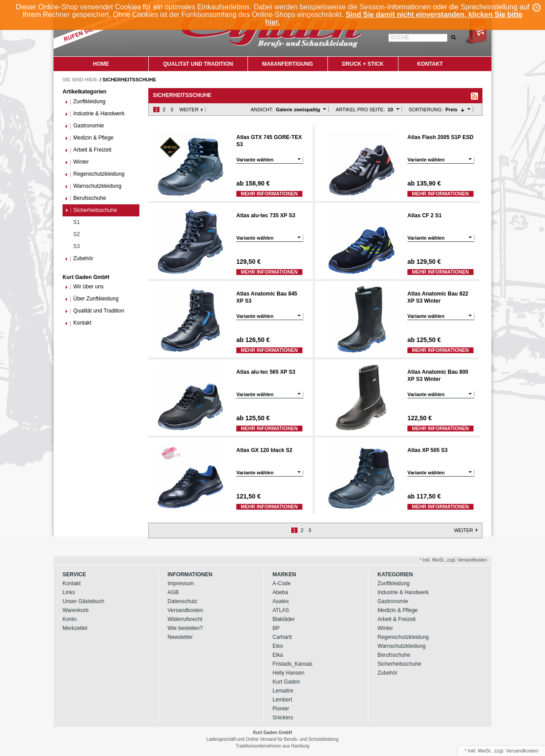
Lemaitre (283, 691)
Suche (400, 38)
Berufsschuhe (85, 198)
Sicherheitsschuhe (129, 80)
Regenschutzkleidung (95, 174)
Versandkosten (185, 610)
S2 (72, 234)
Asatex (281, 601)
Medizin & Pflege (89, 138)
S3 (72, 247)
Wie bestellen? (185, 628)
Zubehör (79, 259)
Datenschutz (182, 601)
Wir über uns (84, 287)
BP (276, 628)
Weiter (189, 110)
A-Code (282, 583)
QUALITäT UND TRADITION (198, 64)
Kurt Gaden (286, 682)
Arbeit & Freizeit (88, 150)
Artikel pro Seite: (360, 110)
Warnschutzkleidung (93, 186)
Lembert (282, 700)
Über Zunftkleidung (92, 299)
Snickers (283, 718)
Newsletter (180, 637)
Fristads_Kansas (292, 664)
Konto (69, 619)
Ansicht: (262, 110)
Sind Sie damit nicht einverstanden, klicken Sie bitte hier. (394, 18)
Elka (278, 655)
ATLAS (281, 610)
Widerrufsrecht (185, 619)
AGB (173, 592)
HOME (101, 64)
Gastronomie (84, 126)
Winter (77, 162)
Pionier (281, 709)
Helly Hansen (288, 673)
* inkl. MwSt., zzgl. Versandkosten (453, 560)
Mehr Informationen (269, 194)
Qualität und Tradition (94, 311)
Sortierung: (426, 110)
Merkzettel (75, 628)
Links (69, 592)
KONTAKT (430, 64)
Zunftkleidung (85, 102)
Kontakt (78, 323)
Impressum (181, 583)
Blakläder (284, 619)
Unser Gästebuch (83, 601)
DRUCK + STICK (363, 64)
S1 (72, 222)
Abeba (280, 592)
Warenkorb (75, 610)
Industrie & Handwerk (95, 114)
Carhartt (282, 637)
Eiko (278, 646)
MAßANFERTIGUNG (288, 64)
